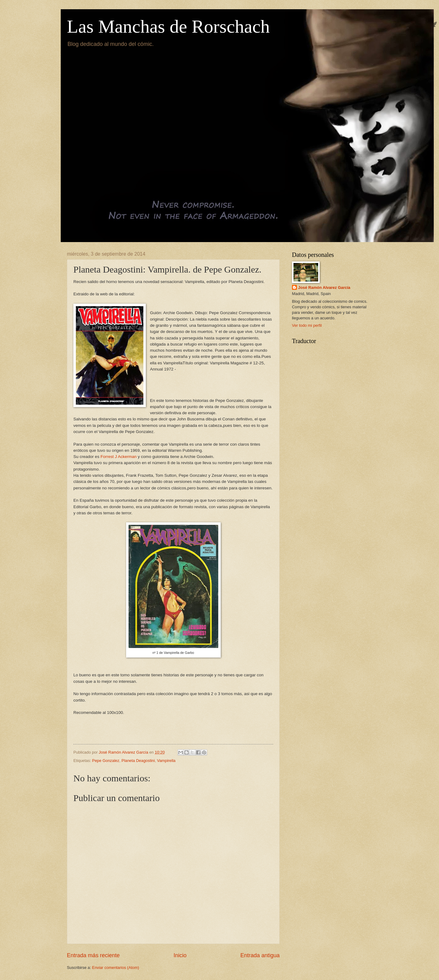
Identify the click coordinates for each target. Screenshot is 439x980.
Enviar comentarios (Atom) (116, 968)
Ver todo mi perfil (307, 325)
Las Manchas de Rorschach (168, 26)
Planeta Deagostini (138, 761)
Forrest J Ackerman (119, 457)
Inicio (180, 955)
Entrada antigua (260, 955)
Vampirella (166, 761)
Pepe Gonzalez (106, 761)
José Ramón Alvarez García (324, 288)
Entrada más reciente (93, 955)
